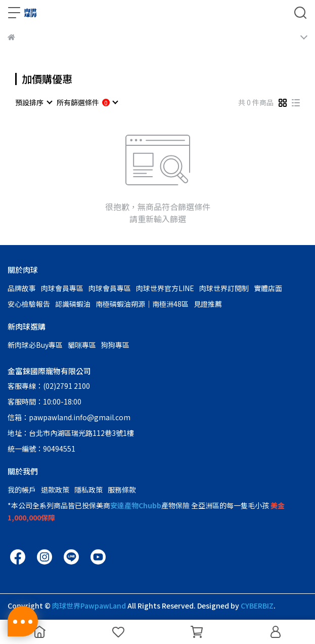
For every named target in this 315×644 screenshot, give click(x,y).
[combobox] (33, 102)
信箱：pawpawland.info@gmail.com (69, 417)
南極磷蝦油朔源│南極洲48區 (142, 304)
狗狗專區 (115, 345)
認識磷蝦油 (73, 304)
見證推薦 (208, 304)
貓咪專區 (82, 345)
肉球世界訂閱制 (224, 288)
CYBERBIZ (257, 606)
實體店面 (268, 288)
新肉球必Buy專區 (35, 345)
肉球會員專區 (62, 288)
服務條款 (122, 490)
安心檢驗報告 (29, 304)
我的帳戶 (22, 490)
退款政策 (55, 490)
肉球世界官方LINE (165, 288)
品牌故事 (22, 288)
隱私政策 (88, 490)
